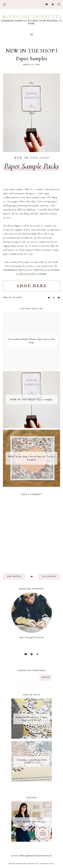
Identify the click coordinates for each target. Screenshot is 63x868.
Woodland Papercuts (32, 17)
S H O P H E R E (31, 286)
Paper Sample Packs (31, 166)
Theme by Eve (47, 864)
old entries (49, 576)
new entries (14, 576)
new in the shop (13, 298)
